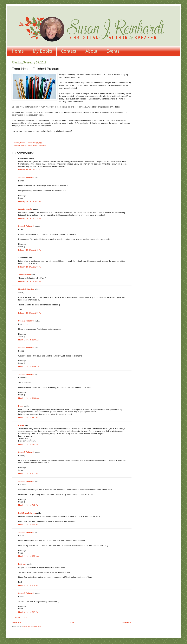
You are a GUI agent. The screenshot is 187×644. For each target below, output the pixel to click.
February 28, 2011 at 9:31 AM (30, 170)
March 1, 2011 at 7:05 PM (28, 444)
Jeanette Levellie (25, 209)
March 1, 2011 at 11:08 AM (29, 398)
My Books (42, 51)
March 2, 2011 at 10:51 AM (29, 556)
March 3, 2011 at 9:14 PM (28, 586)
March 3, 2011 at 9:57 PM (28, 612)
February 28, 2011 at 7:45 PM (30, 281)
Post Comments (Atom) (31, 626)
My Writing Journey (25, 145)
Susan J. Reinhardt (39, 145)
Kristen (21, 425)
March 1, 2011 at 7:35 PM (28, 505)
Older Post (127, 622)
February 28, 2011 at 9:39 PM (30, 313)
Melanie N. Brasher (26, 289)
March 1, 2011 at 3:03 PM (28, 418)
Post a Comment (22, 617)
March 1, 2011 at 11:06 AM (29, 340)
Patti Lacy (22, 564)
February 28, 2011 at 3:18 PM (30, 218)
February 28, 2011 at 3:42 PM (30, 250)
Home (18, 51)
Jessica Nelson (25, 275)
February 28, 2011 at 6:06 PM (30, 267)
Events (113, 51)
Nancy (21, 406)
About (91, 51)
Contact (69, 51)
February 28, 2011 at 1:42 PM (30, 201)
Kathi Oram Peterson (27, 513)
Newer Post (17, 622)
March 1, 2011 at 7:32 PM (28, 473)
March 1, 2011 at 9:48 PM (28, 525)
